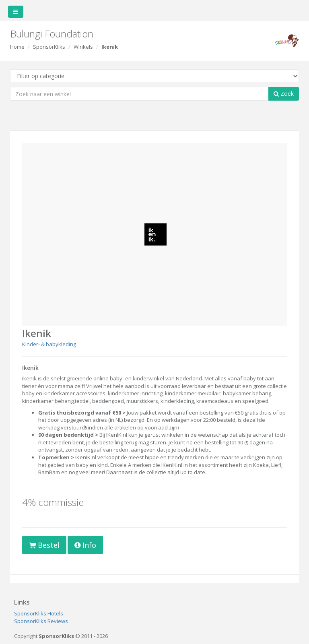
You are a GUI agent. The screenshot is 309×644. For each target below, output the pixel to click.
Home (17, 47)
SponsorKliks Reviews (41, 621)
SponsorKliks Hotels (39, 613)
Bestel (44, 545)
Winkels (83, 47)
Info (85, 545)
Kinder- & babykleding (49, 344)
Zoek (284, 94)
